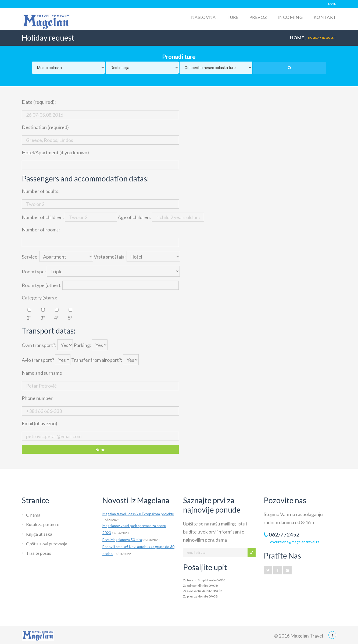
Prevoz (258, 17)
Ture (233, 17)
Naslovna (203, 17)
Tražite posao (39, 553)
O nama (33, 515)
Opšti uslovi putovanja (47, 544)
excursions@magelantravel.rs (295, 542)
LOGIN (332, 4)
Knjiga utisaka (39, 534)
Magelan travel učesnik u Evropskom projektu (138, 514)
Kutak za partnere (43, 524)
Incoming (290, 17)
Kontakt (325, 17)
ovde (221, 580)
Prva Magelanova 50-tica (122, 540)
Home (297, 37)
